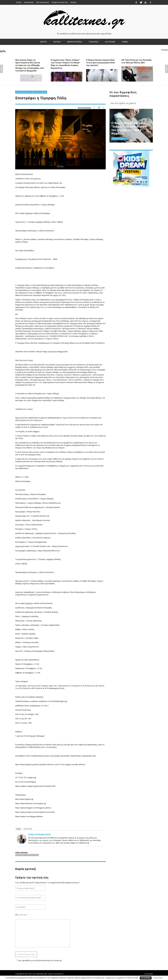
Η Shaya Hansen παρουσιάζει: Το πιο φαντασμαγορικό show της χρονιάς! (100, 63)
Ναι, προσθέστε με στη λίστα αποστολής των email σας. (39, 960)
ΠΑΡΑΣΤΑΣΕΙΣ (40, 92)
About (18, 829)
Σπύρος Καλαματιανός (39, 834)
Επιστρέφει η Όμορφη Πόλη (27, 855)
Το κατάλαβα (146, 978)
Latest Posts (28, 829)
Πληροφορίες (158, 978)
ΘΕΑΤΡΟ (28, 92)
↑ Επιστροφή (148, 974)
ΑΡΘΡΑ (19, 92)
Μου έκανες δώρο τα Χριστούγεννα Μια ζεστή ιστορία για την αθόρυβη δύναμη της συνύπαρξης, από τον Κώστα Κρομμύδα (30, 65)
